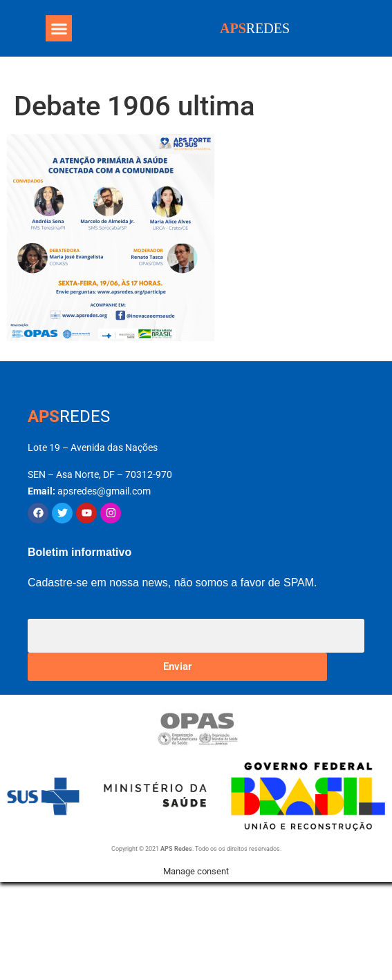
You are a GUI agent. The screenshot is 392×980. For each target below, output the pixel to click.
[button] (59, 28)
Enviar (177, 666)
